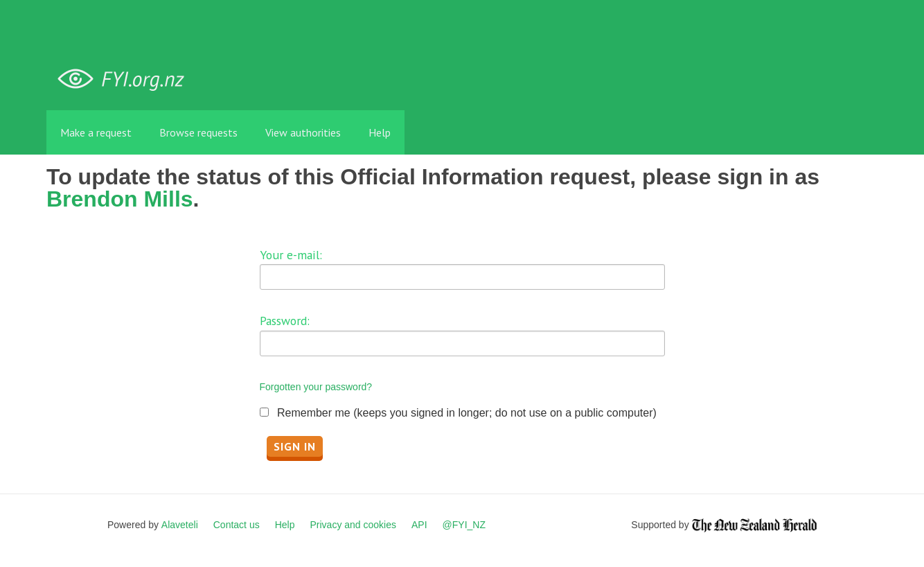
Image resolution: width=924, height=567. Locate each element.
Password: (285, 321)
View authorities (303, 132)
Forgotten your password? (316, 387)
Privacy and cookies (353, 525)
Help (380, 132)
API (419, 525)
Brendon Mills (120, 199)
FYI (126, 79)
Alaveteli (180, 525)
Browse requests (198, 132)
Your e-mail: (291, 255)
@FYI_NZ (464, 525)
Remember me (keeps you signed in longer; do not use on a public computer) (467, 413)
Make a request (96, 132)
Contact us (237, 525)
